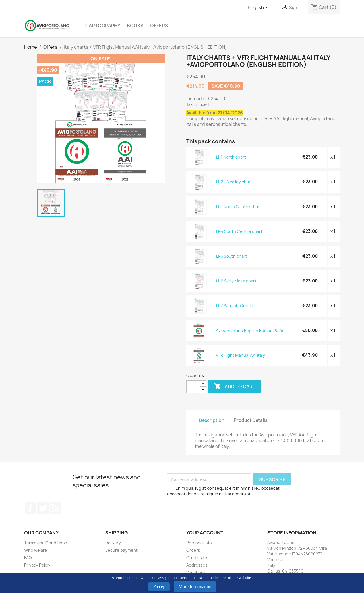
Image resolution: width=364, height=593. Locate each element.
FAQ (28, 558)
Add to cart (235, 387)
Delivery (113, 543)
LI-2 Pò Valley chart (234, 182)
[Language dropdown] (259, 8)
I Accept (159, 587)
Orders (193, 550)
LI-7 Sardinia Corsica (236, 306)
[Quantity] (193, 387)
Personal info (199, 543)
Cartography (103, 26)
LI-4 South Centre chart (239, 231)
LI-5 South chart (232, 256)
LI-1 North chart (231, 157)
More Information (195, 587)
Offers (159, 26)
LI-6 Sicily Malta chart (236, 281)
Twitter (43, 508)
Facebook (30, 508)
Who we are (36, 550)
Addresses (197, 565)
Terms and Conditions (46, 543)
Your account (205, 533)
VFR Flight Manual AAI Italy (240, 355)
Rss (55, 508)
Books (135, 26)
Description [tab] (212, 420)
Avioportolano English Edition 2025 (249, 330)
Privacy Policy (37, 565)
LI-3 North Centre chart (239, 207)
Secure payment (121, 550)
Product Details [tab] (251, 420)
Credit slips (197, 558)
